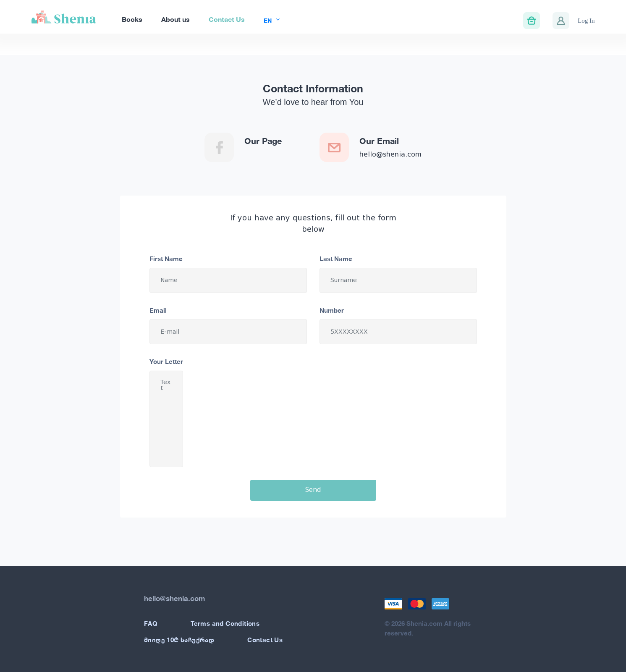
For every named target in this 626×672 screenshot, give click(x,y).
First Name (166, 259)
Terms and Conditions (225, 623)
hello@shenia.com (390, 154)
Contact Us (227, 19)
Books (132, 19)
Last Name (336, 259)
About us (175, 19)
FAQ (151, 623)
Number (332, 310)
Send (313, 490)
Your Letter (166, 361)
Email (158, 310)
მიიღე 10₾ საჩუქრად (179, 640)
